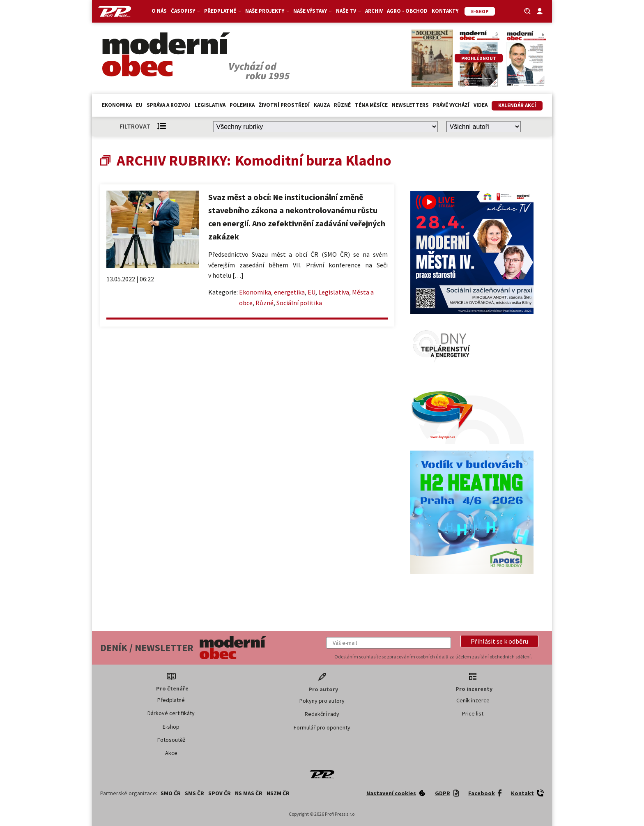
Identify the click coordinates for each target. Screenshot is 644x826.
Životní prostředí (284, 105)
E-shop (171, 727)
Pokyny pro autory (322, 701)
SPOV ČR (220, 793)
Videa (481, 105)
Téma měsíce (371, 105)
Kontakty (445, 11)
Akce (171, 753)
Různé (342, 105)
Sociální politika (299, 303)
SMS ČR (194, 793)
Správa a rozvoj (169, 105)
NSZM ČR (278, 793)
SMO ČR (171, 793)
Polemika (242, 105)
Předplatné (223, 11)
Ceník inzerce (473, 700)
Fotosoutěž (171, 740)
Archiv (374, 11)
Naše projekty (267, 11)
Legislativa (210, 105)
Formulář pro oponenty (322, 727)
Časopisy (185, 11)
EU (139, 105)
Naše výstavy (313, 11)
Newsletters (410, 105)
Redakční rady (322, 714)
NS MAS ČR (249, 793)
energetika (289, 292)
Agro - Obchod (407, 11)
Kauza (322, 105)
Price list (473, 713)
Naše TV (348, 11)
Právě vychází (451, 105)
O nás (159, 11)
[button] (499, 641)
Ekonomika (117, 105)
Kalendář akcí (517, 105)
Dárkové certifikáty (171, 713)
